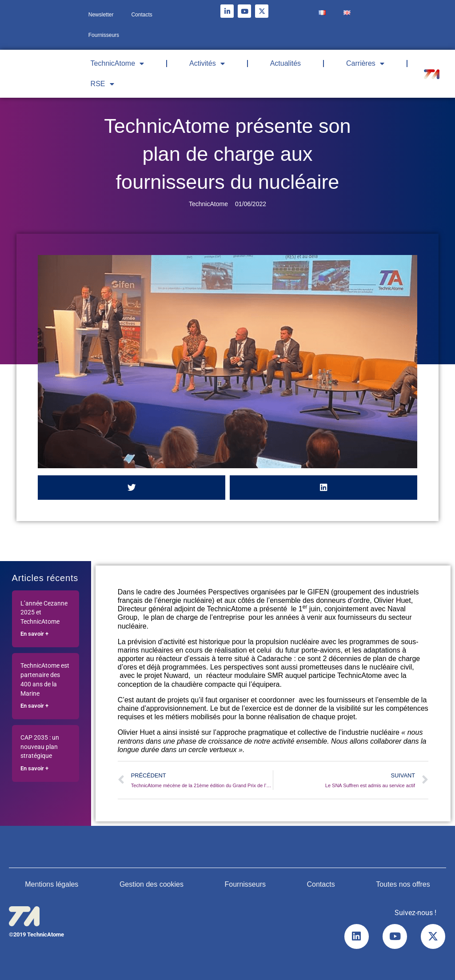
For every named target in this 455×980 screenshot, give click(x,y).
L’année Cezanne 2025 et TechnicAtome (44, 613)
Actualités (285, 63)
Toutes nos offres (403, 884)
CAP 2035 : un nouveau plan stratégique (40, 747)
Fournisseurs (104, 35)
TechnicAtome (118, 64)
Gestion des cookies (152, 884)
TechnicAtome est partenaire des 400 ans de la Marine (45, 679)
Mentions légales (52, 884)
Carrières (365, 64)
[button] (132, 488)
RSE (102, 84)
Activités (207, 64)
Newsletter (101, 15)
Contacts (142, 15)
